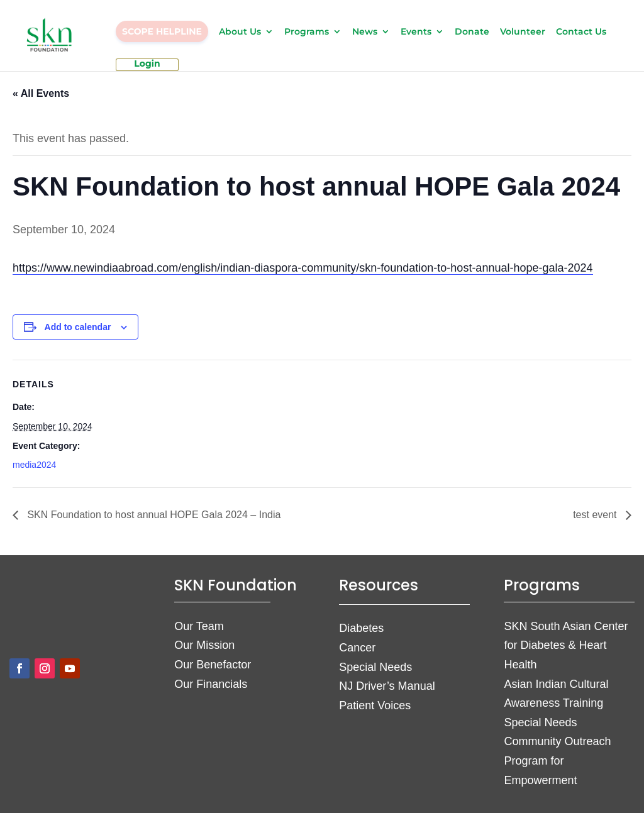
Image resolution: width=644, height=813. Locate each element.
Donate (472, 32)
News (365, 32)
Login (147, 64)
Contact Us (581, 32)
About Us (240, 32)
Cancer (357, 648)
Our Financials (211, 684)
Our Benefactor (213, 665)
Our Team (199, 626)
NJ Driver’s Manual (387, 686)
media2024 (34, 465)
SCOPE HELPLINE (162, 31)
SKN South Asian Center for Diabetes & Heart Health (566, 645)
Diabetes (361, 628)
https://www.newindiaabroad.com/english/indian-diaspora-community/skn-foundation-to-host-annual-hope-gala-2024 (303, 268)
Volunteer (523, 32)
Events (416, 32)
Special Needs (375, 667)
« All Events (41, 93)
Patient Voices (375, 705)
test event (596, 515)
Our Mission (204, 645)
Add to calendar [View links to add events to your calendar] (78, 327)
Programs (307, 32)
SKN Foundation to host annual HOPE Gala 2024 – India (153, 515)
